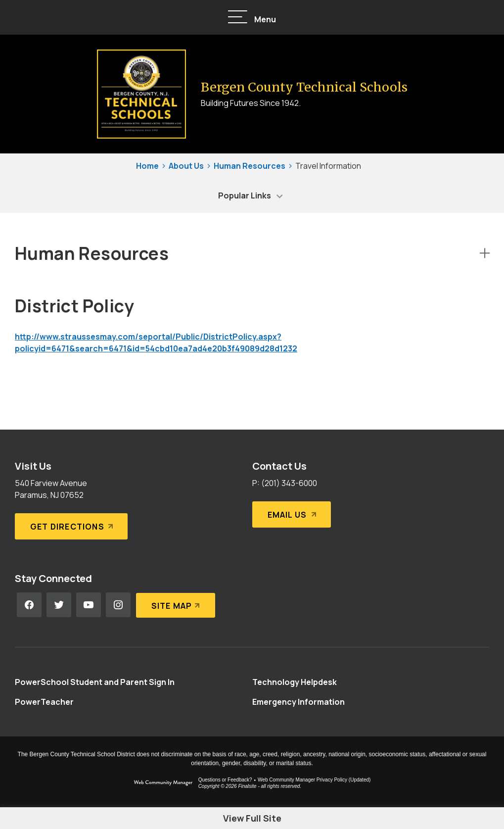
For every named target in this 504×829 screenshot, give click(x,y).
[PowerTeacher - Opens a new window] (44, 702)
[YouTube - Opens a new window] (89, 605)
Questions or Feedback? (225, 780)
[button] (252, 18)
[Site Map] (175, 605)
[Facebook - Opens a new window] (29, 605)
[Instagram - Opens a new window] (118, 605)
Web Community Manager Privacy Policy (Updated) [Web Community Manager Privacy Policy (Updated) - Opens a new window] (314, 780)
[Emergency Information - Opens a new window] (298, 702)
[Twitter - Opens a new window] (59, 605)
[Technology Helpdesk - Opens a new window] (295, 682)
